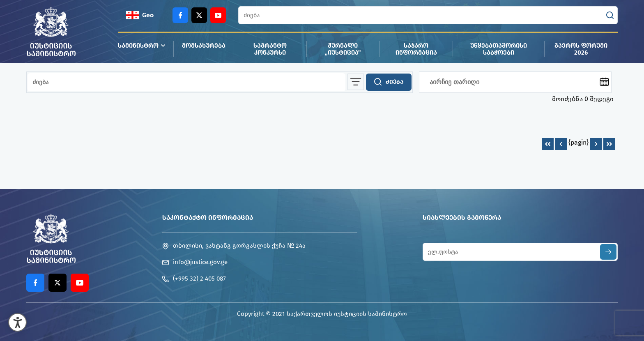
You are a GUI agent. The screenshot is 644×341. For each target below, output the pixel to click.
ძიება (389, 82)
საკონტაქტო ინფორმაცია (208, 218)
